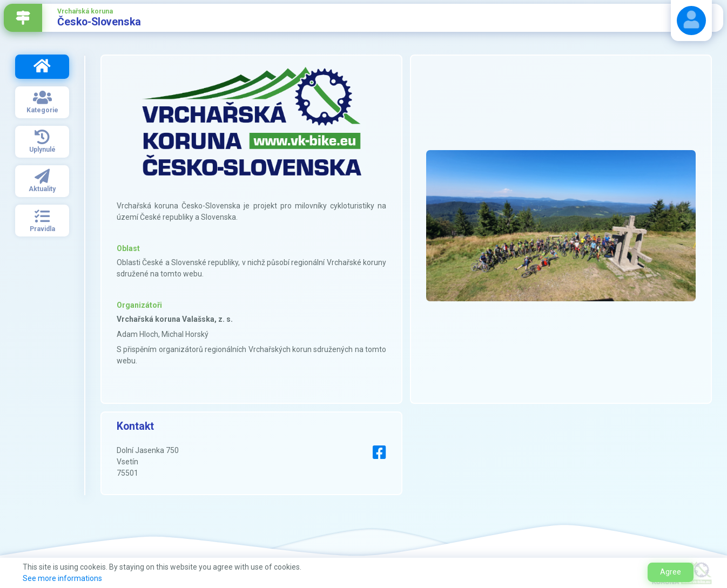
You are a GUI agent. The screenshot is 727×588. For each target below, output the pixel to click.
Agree (671, 572)
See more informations (62, 578)
